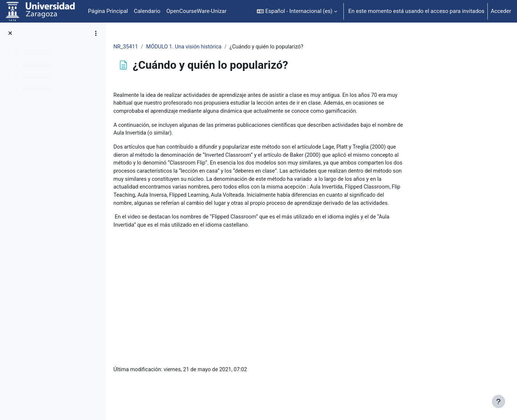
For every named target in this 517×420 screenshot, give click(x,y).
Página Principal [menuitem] (108, 11)
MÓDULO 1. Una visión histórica (233, 47)
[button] (297, 11)
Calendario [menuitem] (147, 11)
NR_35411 (173, 47)
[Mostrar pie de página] (498, 402)
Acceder (501, 11)
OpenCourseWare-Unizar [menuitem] (196, 11)
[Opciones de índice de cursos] (96, 33)
